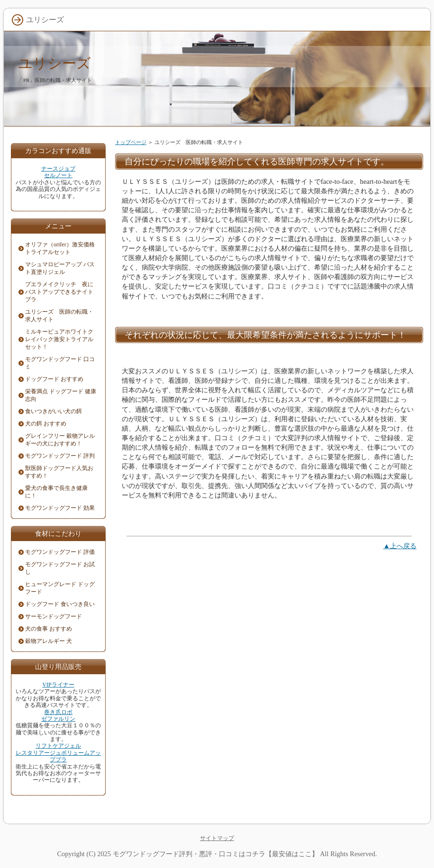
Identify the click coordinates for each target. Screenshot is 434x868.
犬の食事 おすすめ (49, 629)
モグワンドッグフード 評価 (60, 552)
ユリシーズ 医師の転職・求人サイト (59, 316)
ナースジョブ (58, 169)
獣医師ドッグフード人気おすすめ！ (59, 472)
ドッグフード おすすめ (54, 379)
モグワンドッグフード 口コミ (60, 363)
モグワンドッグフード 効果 (60, 508)
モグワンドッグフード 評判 (60, 456)
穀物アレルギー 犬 (49, 641)
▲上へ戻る (400, 546)
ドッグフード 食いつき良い (60, 604)
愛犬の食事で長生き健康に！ (56, 492)
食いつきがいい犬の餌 (54, 411)
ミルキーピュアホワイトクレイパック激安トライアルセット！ (59, 339)
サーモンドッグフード (54, 616)
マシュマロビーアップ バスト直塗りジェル (60, 268)
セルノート (58, 175)
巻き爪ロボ (58, 712)
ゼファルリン (58, 719)
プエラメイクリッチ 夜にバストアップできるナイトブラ (59, 292)
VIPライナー (58, 685)
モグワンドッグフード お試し (60, 568)
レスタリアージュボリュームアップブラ (58, 756)
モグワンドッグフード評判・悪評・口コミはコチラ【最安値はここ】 (216, 854)
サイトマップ (217, 838)
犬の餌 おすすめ (46, 424)
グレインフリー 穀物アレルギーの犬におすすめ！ (60, 440)
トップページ (131, 142)
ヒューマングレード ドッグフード (60, 588)
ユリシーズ (54, 63)
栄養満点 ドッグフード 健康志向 (61, 395)
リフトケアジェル (58, 746)
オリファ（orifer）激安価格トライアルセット (60, 248)
